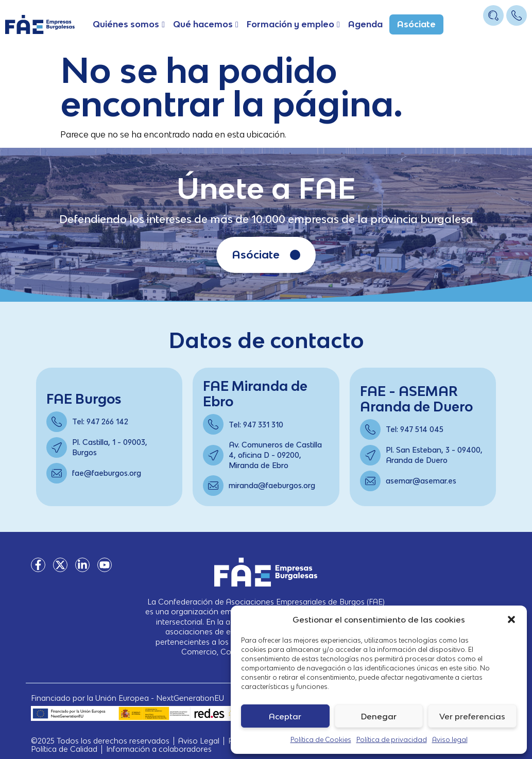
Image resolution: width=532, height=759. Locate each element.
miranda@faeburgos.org (272, 485)
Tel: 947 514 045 (415, 429)
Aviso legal (450, 740)
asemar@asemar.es (421, 481)
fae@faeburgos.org (107, 473)
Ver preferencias (472, 716)
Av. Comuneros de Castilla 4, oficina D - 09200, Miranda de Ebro (275, 455)
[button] (511, 619)
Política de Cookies (321, 740)
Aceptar (285, 716)
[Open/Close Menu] (518, 35)
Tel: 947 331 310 (256, 425)
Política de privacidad (392, 740)
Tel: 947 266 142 (100, 421)
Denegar (379, 716)
